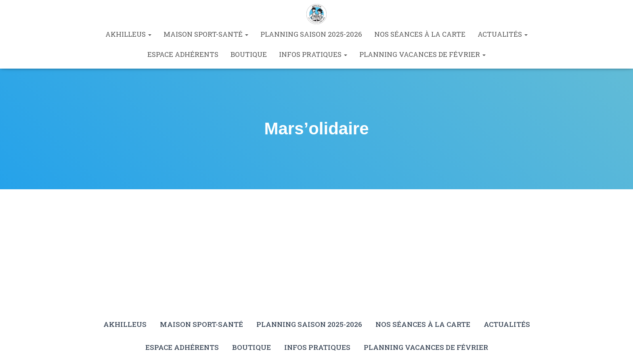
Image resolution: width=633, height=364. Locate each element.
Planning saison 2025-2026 (311, 34)
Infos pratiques (313, 54)
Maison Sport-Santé (206, 34)
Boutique (249, 54)
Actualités (503, 34)
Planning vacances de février (422, 54)
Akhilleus (128, 34)
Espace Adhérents (183, 54)
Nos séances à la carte (420, 34)
